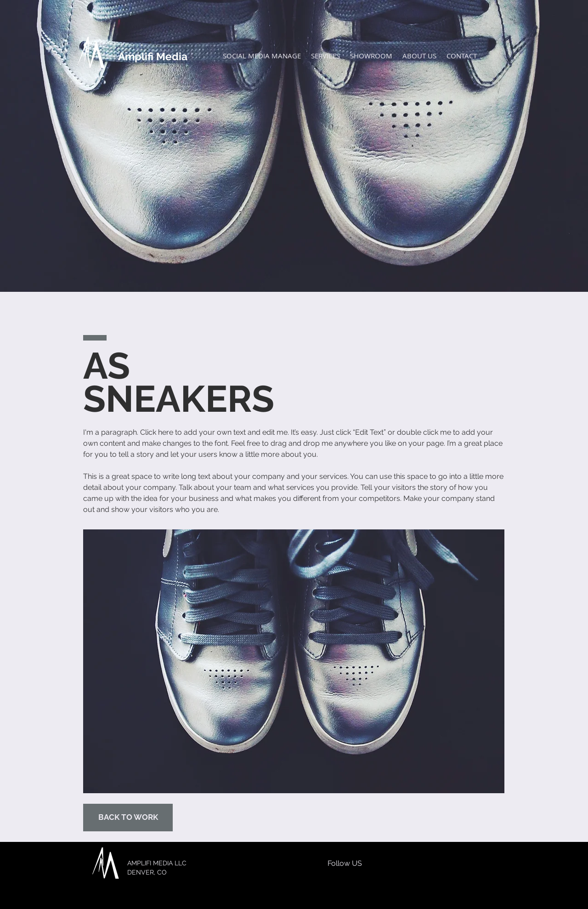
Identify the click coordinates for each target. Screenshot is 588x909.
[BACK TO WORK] (128, 818)
